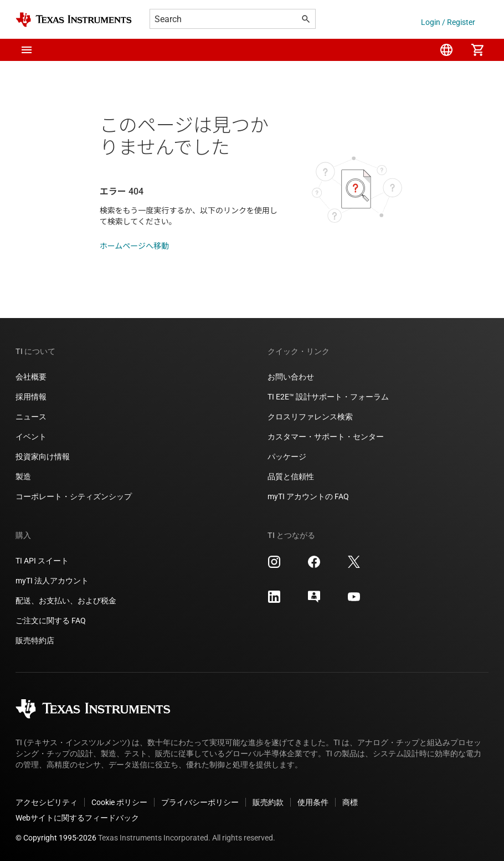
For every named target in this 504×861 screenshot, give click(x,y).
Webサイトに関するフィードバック (77, 818)
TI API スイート (42, 561)
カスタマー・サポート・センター (326, 437)
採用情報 (31, 397)
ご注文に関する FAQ (51, 621)
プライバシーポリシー (200, 802)
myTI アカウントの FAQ (308, 496)
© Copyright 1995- (56, 838)
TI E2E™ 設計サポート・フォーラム (328, 397)
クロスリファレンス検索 (310, 417)
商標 (350, 802)
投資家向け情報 (43, 457)
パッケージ (287, 457)
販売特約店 (35, 640)
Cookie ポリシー (119, 802)
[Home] (74, 20)
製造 (23, 476)
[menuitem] (446, 50)
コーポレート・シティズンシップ (74, 496)
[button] (27, 50)
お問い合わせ (291, 377)
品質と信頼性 (291, 476)
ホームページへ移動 (134, 246)
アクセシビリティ (47, 802)
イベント (31, 437)
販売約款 (268, 802)
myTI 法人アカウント (52, 581)
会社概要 (31, 377)
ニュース (31, 417)
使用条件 (313, 802)
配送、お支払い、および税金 (66, 601)
